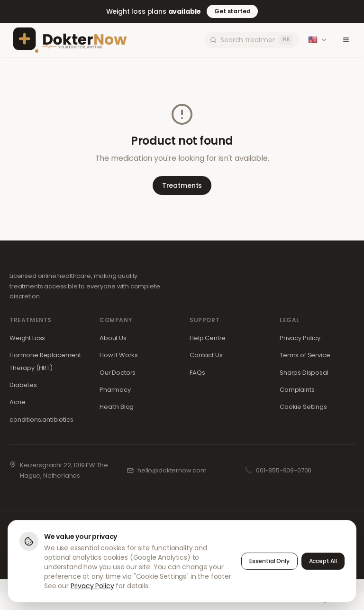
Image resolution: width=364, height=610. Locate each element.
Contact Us (206, 355)
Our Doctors (118, 373)
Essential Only (269, 561)
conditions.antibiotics (41, 420)
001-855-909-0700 (284, 470)
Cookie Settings (303, 407)
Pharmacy (115, 390)
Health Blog (117, 407)
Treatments (182, 185)
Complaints (297, 390)
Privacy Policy (300, 338)
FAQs (197, 373)
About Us (113, 338)
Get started (232, 11)
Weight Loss (27, 338)
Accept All (323, 561)
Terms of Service (305, 355)
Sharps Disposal (304, 373)
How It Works (119, 355)
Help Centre (208, 338)
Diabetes (23, 385)
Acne (17, 402)
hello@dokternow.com (172, 470)
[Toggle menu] (346, 40)
